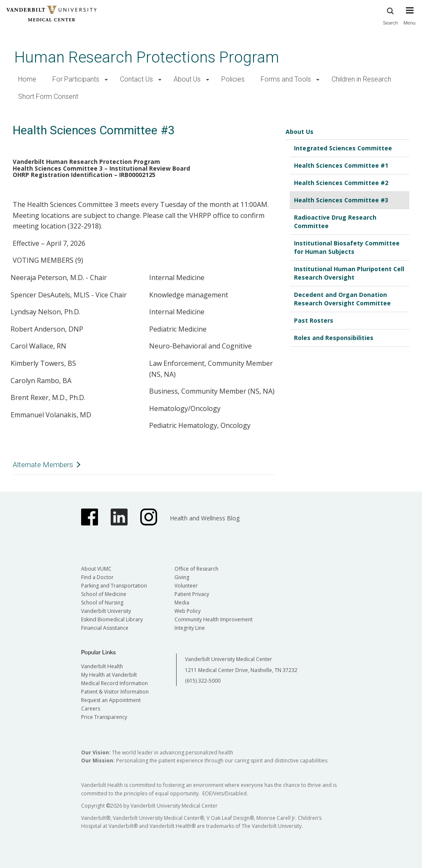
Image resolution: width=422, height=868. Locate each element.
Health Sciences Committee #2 (341, 183)
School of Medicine (104, 594)
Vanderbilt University (106, 611)
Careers (91, 709)
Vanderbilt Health (102, 666)
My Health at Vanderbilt (109, 675)
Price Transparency (104, 717)
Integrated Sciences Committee (343, 148)
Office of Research (196, 569)
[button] (106, 80)
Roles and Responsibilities (334, 338)
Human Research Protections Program (147, 57)
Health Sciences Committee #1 (341, 165)
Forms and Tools (286, 79)
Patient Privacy (192, 594)
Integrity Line (190, 628)
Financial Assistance (105, 628)
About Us (187, 79)
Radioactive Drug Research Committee (335, 222)
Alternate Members (43, 465)
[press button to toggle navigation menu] (410, 20)
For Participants (76, 79)
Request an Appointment (111, 700)
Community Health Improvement (214, 619)
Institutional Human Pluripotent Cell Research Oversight (349, 273)
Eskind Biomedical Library (112, 619)
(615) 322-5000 (203, 681)
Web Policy (188, 611)
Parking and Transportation (114, 586)
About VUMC (96, 569)
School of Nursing (102, 603)
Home (27, 79)
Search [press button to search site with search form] (390, 15)
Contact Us (136, 79)
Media (182, 603)
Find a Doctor (97, 577)
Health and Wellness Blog (205, 518)
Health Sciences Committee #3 (341, 200)
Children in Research (361, 79)
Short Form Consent (48, 97)
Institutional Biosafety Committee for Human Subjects (347, 247)
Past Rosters (314, 320)
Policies (233, 79)
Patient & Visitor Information (115, 692)
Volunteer (186, 586)
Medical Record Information (114, 683)
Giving (182, 577)
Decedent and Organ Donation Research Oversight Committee (342, 299)
